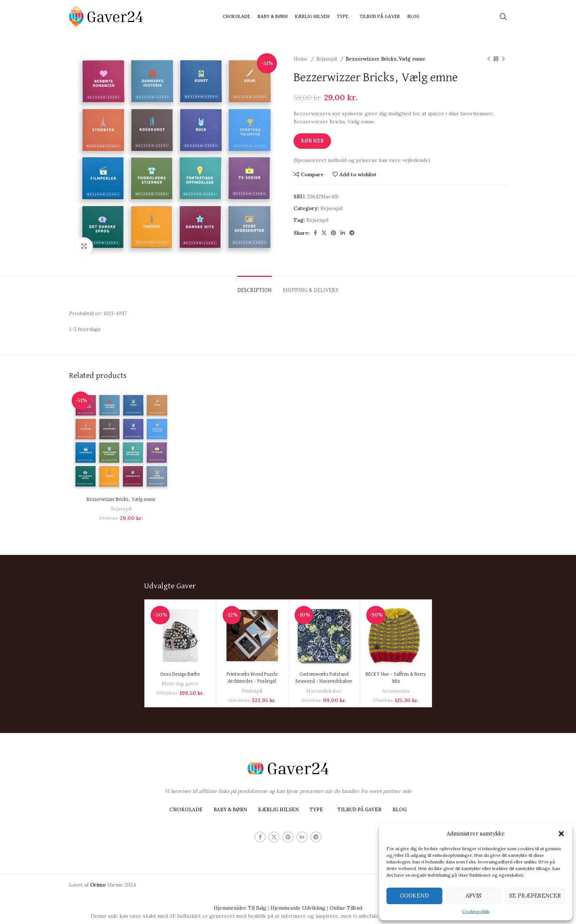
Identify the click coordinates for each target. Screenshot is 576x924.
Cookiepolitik (476, 911)
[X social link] (324, 233)
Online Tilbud (346, 908)
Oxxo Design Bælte (180, 674)
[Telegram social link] (352, 233)
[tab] (255, 287)
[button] (561, 834)
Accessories (396, 691)
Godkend (414, 896)
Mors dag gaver (180, 684)
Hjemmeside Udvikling (298, 908)
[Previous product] (489, 59)
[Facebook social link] (315, 233)
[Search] (503, 17)
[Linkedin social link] (343, 233)
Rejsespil (327, 59)
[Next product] (503, 59)
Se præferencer (535, 896)
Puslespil (252, 691)
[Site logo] (106, 16)
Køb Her (312, 141)
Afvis (474, 896)
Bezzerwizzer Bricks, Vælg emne (121, 499)
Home (301, 59)
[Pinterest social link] (334, 233)
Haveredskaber (324, 691)
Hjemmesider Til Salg (240, 908)
